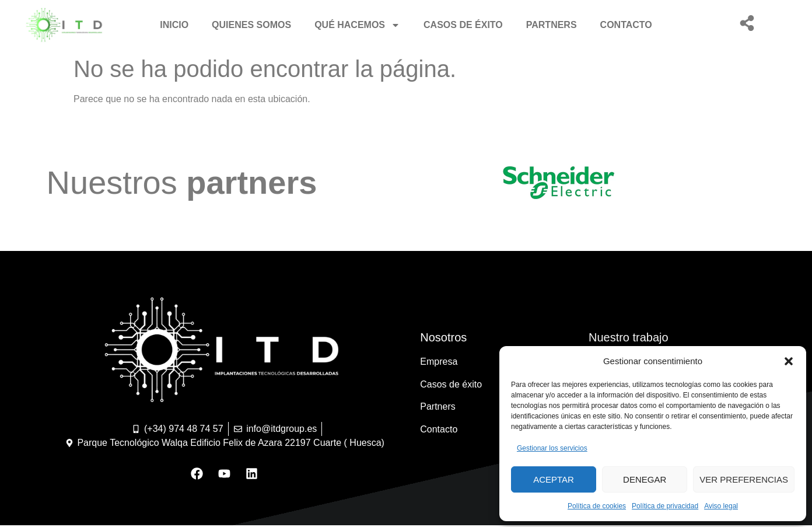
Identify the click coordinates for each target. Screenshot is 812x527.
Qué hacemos (357, 25)
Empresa (439, 362)
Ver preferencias (744, 479)
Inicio (174, 25)
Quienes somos (251, 25)
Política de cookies (597, 506)
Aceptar (554, 479)
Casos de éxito (463, 25)
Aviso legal (721, 506)
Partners (552, 25)
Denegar (645, 479)
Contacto (626, 25)
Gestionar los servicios (552, 448)
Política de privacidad (665, 506)
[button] (789, 361)
